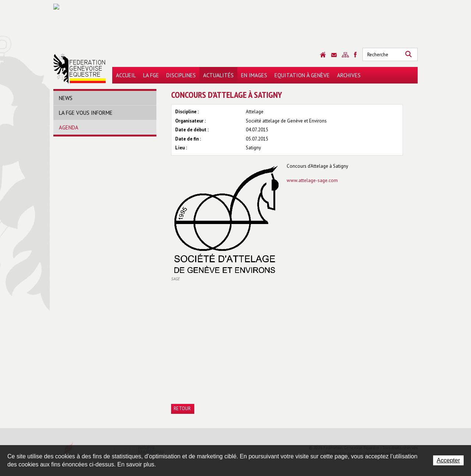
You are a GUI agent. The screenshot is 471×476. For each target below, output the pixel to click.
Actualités (218, 75)
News (66, 98)
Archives (349, 75)
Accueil (126, 75)
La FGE (151, 75)
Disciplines (181, 75)
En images (254, 75)
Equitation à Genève (302, 75)
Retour (182, 408)
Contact (334, 55)
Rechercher (408, 54)
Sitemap (345, 55)
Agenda (69, 127)
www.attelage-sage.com (312, 180)
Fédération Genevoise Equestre (80, 68)
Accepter (448, 460)
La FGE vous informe (86, 113)
